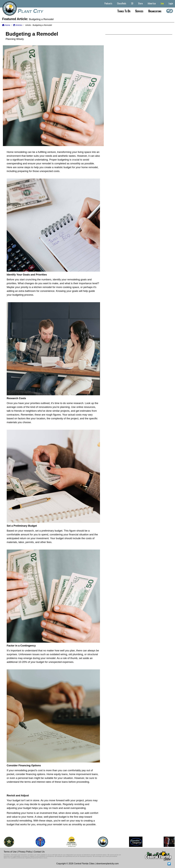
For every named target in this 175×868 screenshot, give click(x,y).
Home (6, 25)
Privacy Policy (25, 852)
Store (140, 3)
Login (171, 3)
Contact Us (39, 852)
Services (139, 11)
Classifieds (122, 3)
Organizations (155, 11)
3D (132, 3)
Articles (18, 25)
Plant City (30, 11)
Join (162, 3)
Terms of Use (10, 852)
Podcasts (108, 3)
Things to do (124, 11)
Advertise (152, 3)
